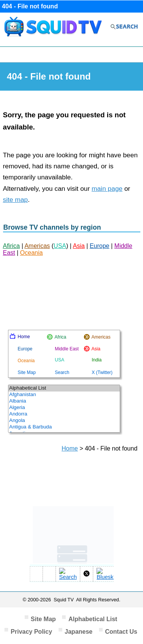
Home (70, 448)
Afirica (11, 246)
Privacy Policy (31, 632)
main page (107, 189)
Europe (100, 246)
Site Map (43, 619)
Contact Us (121, 632)
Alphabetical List (93, 619)
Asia (79, 246)
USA (60, 246)
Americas (37, 246)
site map (16, 200)
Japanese (79, 632)
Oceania (32, 253)
